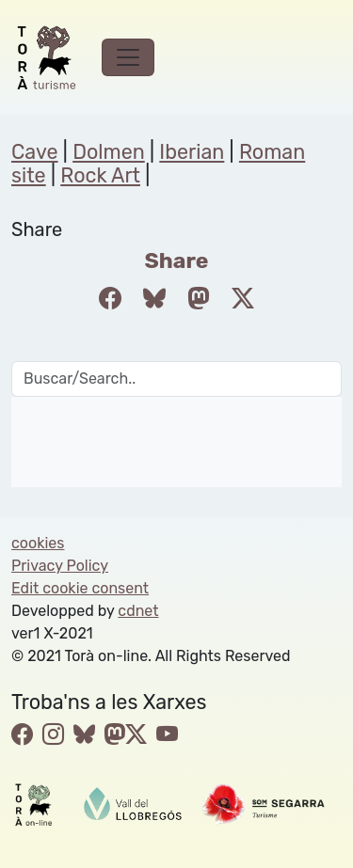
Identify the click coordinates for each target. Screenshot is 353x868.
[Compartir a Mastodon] (199, 299)
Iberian (192, 152)
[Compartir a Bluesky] (154, 299)
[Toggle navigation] (128, 57)
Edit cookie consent (80, 588)
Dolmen (109, 152)
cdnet (138, 611)
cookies (38, 543)
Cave (35, 152)
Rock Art (100, 175)
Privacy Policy (60, 566)
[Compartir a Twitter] (243, 299)
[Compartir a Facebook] (110, 299)
